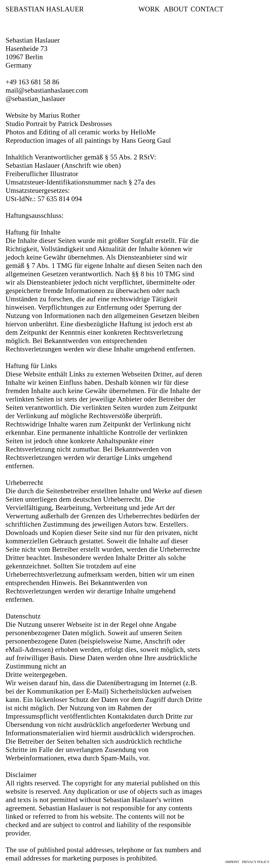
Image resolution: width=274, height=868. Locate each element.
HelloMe (143, 132)
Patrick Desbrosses (85, 124)
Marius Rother (59, 115)
